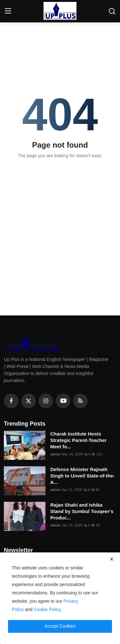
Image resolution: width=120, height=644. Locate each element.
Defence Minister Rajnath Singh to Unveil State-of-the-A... (83, 476)
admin (55, 454)
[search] (112, 11)
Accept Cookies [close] (60, 626)
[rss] (80, 401)
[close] (112, 559)
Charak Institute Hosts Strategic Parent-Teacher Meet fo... (78, 440)
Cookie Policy (47, 609)
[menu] (8, 11)
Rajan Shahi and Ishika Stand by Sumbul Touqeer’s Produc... (82, 511)
